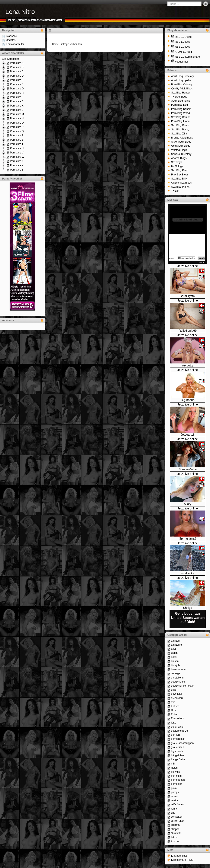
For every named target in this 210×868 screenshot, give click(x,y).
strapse (175, 829)
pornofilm (176, 776)
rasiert (175, 796)
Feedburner (181, 62)
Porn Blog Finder (181, 121)
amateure (176, 645)
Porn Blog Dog (180, 105)
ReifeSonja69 (188, 331)
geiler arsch (178, 727)
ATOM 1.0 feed (183, 52)
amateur (176, 641)
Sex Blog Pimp (180, 170)
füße (174, 723)
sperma (175, 825)
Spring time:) (188, 538)
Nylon (174, 768)
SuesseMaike (188, 469)
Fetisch (175, 706)
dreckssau (177, 698)
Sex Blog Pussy (180, 130)
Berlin (174, 653)
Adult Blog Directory (182, 76)
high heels (177, 751)
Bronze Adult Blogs (182, 138)
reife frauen (177, 804)
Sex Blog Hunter (180, 93)
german (175, 735)
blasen (175, 661)
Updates (11, 40)
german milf (178, 739)
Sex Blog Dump (180, 125)
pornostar (176, 784)
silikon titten (178, 821)
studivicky (188, 573)
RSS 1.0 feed (182, 42)
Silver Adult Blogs (181, 142)
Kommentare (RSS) (182, 860)
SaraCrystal (188, 296)
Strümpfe (176, 833)
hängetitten (177, 755)
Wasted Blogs (179, 150)
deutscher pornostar (182, 686)
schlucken (177, 817)
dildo (174, 690)
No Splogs (177, 166)
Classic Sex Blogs (181, 183)
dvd (173, 702)
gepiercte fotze (179, 731)
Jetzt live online (188, 266)
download (176, 694)
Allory (188, 504)
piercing (175, 772)
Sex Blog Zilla (179, 134)
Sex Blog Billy (179, 179)
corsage (176, 673)
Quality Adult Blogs (182, 89)
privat (174, 788)
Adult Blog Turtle (181, 101)
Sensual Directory (181, 154)
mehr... (202, 262)
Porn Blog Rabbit (181, 109)
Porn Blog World (180, 113)
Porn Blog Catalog (182, 85)
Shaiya (188, 608)
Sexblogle (177, 162)
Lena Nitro (20, 12)
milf (173, 764)
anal (173, 649)
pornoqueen (178, 780)
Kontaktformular (15, 44)
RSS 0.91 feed (183, 37)
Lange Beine (178, 759)
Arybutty (188, 365)
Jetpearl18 (188, 435)
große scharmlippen (182, 743)
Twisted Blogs (179, 97)
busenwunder (179, 669)
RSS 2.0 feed (182, 47)
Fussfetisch (177, 718)
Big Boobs (188, 400)
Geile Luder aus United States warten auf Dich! (188, 618)
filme (174, 710)
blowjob (175, 665)
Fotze (174, 714)
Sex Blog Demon (181, 117)
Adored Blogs (179, 158)
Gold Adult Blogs (181, 146)
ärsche (175, 841)
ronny (174, 809)
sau (173, 813)
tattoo (174, 837)
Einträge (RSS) (180, 856)
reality (174, 800)
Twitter (175, 191)
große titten (177, 747)
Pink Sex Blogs (180, 175)
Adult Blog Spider (181, 80)
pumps (175, 792)
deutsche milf (179, 682)
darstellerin (177, 678)
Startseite (11, 36)
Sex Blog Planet (180, 187)
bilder (174, 657)
